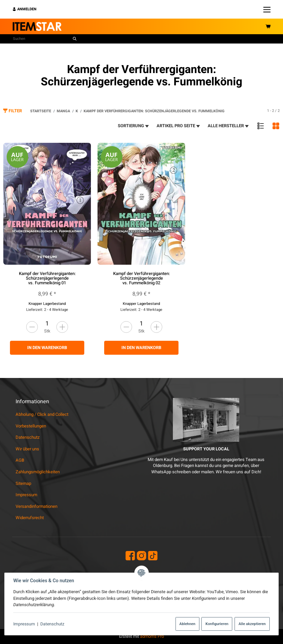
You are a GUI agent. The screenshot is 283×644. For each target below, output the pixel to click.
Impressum (24, 624)
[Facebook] (130, 556)
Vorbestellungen (31, 426)
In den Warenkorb (47, 348)
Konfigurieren (217, 624)
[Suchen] (41, 39)
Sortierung (134, 126)
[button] (261, 126)
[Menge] (47, 324)
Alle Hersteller (229, 126)
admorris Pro (152, 636)
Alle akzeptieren (252, 624)
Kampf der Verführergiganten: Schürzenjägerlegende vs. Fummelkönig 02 (141, 278)
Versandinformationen (36, 506)
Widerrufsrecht (30, 518)
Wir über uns (27, 449)
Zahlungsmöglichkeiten (38, 472)
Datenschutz (52, 624)
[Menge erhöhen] (62, 327)
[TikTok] (153, 556)
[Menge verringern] (32, 327)
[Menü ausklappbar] (267, 9)
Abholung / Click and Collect (42, 414)
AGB (20, 460)
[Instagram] (141, 556)
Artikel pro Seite (179, 126)
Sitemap (23, 483)
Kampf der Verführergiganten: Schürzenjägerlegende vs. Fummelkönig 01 (47, 278)
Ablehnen (187, 624)
